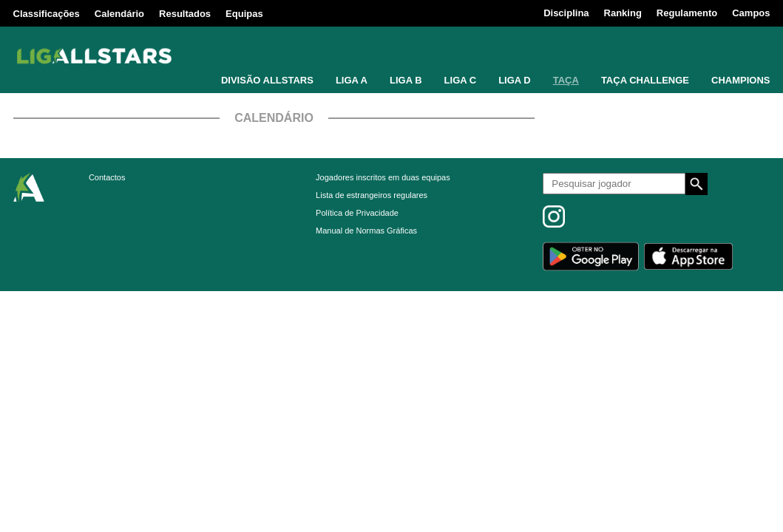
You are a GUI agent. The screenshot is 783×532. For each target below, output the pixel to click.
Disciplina (566, 13)
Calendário (119, 14)
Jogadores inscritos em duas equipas (383, 177)
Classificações (47, 14)
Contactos (107, 177)
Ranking (623, 13)
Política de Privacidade (357, 213)
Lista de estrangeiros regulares (372, 195)
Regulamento (687, 13)
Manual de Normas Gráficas (366, 231)
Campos (751, 13)
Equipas (244, 14)
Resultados (185, 14)
